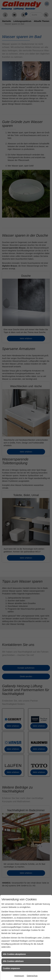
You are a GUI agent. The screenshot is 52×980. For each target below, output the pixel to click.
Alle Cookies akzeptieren (14, 954)
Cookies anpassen (11, 968)
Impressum (19, 976)
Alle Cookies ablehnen (13, 961)
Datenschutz (32, 976)
